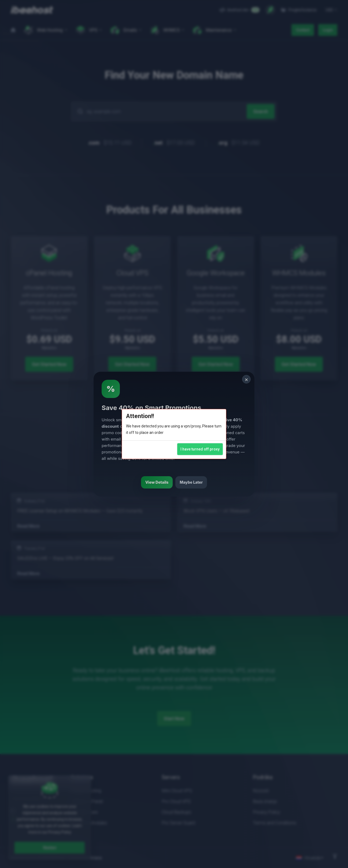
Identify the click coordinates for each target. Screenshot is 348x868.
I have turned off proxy (200, 449)
